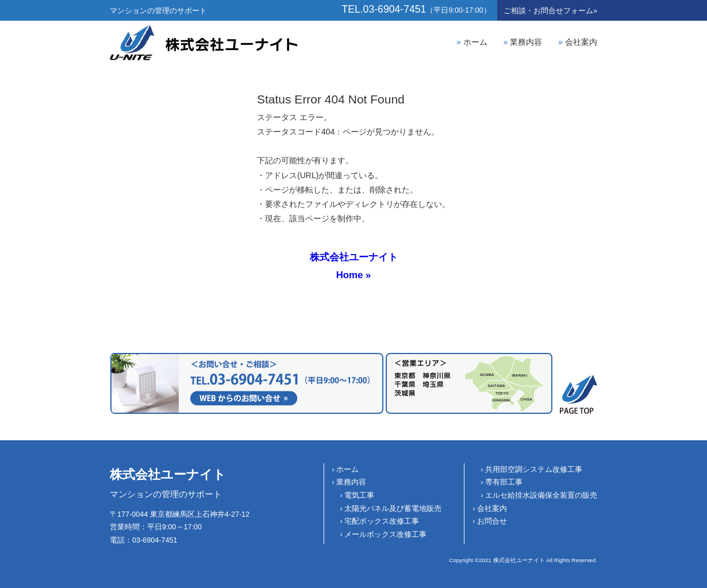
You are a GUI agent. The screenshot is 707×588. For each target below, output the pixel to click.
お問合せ (550, 11)
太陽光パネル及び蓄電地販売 (393, 509)
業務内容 (526, 42)
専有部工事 (504, 482)
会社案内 (581, 42)
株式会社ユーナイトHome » (354, 266)
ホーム (475, 42)
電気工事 (359, 495)
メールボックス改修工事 (385, 535)
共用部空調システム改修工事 (534, 470)
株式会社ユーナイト (168, 474)
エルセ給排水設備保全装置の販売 (541, 495)
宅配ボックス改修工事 (382, 521)
